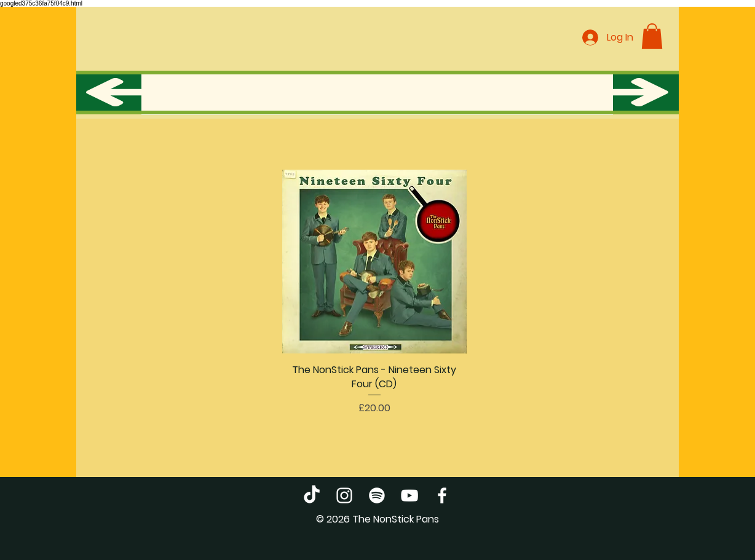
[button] (652, 36)
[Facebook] (442, 495)
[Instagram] (344, 495)
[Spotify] (377, 495)
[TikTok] (312, 495)
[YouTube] (409, 495)
